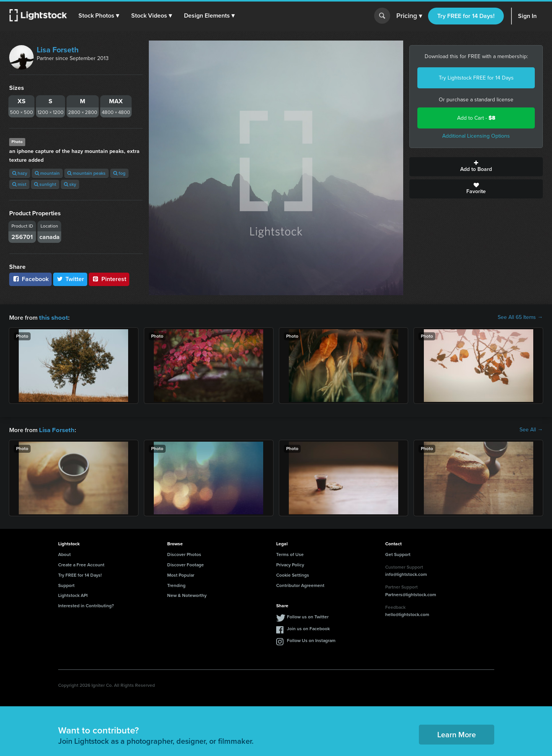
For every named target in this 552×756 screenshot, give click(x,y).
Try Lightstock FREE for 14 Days (476, 78)
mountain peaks (86, 173)
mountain (47, 173)
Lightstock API (73, 595)
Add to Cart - (476, 118)
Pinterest (109, 279)
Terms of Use (290, 554)
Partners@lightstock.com (411, 594)
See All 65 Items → (520, 317)
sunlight (45, 184)
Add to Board (476, 167)
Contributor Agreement (300, 585)
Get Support (398, 554)
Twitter (70, 279)
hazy (20, 173)
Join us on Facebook (308, 628)
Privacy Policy (290, 564)
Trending (176, 585)
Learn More (457, 734)
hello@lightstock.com (407, 614)
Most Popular (181, 574)
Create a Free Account (81, 564)
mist (19, 184)
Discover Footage (186, 564)
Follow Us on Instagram (311, 640)
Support (66, 585)
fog (119, 173)
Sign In (527, 16)
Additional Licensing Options (476, 136)
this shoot (52, 317)
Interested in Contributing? (86, 605)
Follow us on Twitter (308, 616)
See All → (531, 429)
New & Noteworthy (187, 595)
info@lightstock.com (406, 574)
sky (70, 184)
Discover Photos (184, 554)
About (64, 554)
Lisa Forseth (58, 50)
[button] (99, 16)
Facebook (30, 279)
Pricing (409, 16)
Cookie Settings (293, 574)
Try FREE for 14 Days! (466, 16)
